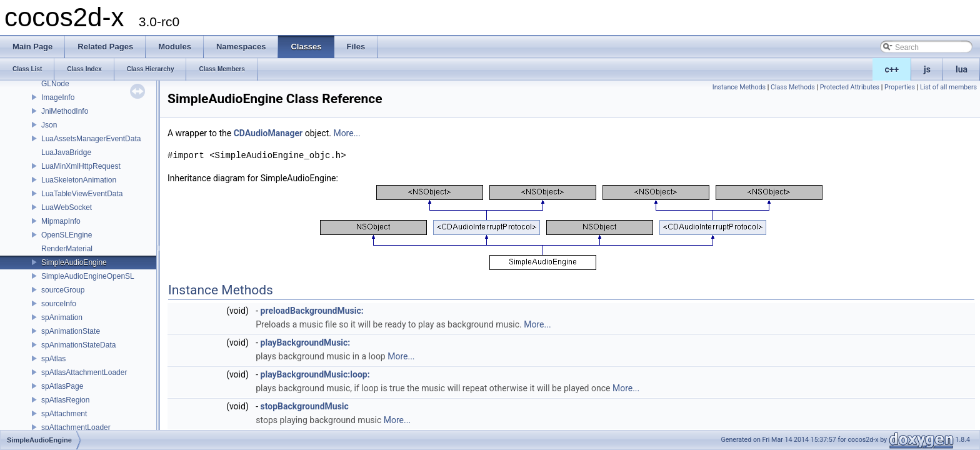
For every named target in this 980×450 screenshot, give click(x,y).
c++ (892, 69)
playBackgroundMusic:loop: (315, 374)
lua (962, 69)
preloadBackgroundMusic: (312, 311)
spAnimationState (71, 331)
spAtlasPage (62, 386)
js (927, 69)
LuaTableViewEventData (82, 194)
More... (347, 133)
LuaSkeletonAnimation (79, 180)
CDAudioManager (268, 133)
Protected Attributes (850, 87)
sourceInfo (59, 304)
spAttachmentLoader (76, 427)
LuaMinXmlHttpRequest (81, 166)
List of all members (948, 87)
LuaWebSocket (67, 207)
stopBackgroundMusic (305, 406)
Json (49, 125)
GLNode (55, 84)
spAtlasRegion (65, 400)
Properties (900, 87)
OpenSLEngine (67, 235)
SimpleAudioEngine (74, 262)
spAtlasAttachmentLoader (84, 372)
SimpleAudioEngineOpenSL (88, 276)
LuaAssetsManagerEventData (91, 139)
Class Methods (793, 87)
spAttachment (64, 414)
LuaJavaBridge (66, 152)
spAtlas (53, 359)
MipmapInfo (61, 221)
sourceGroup (63, 290)
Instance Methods (739, 87)
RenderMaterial (67, 249)
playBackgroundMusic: (306, 342)
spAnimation (62, 317)
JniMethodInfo (65, 111)
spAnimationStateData (78, 345)
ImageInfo (58, 97)
